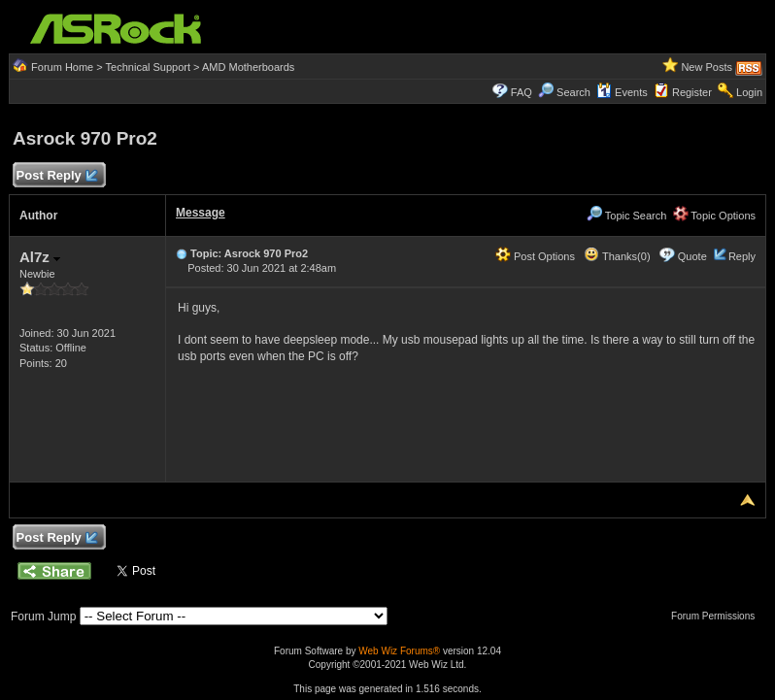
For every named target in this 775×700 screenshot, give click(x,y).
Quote (692, 256)
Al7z (40, 257)
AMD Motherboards (248, 67)
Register (692, 92)
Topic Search (626, 216)
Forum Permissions (718, 616)
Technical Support (148, 67)
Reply (742, 256)
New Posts (707, 67)
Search (573, 92)
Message (201, 213)
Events (622, 92)
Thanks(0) (617, 256)
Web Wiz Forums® (399, 651)
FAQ (522, 92)
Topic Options (715, 216)
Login (749, 92)
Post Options (535, 256)
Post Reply (56, 176)
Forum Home (62, 67)
